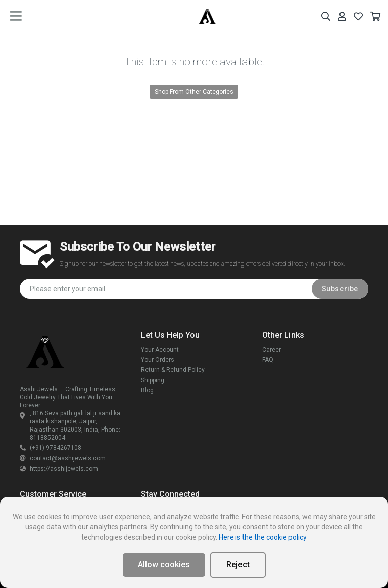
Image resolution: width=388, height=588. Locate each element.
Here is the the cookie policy (263, 537)
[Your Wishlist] (358, 16)
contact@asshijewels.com (63, 458)
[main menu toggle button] (16, 16)
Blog (147, 390)
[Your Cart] (375, 16)
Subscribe (340, 289)
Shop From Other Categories (194, 92)
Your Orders (158, 360)
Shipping (153, 380)
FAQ (268, 360)
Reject (238, 565)
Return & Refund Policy (173, 370)
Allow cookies (164, 565)
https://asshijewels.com (59, 469)
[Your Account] (342, 16)
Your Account (160, 350)
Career (272, 350)
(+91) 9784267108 (51, 448)
